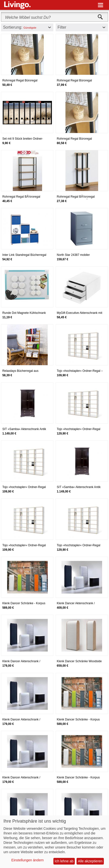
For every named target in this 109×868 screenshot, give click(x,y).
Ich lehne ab (64, 861)
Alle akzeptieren (90, 861)
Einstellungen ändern (28, 860)
